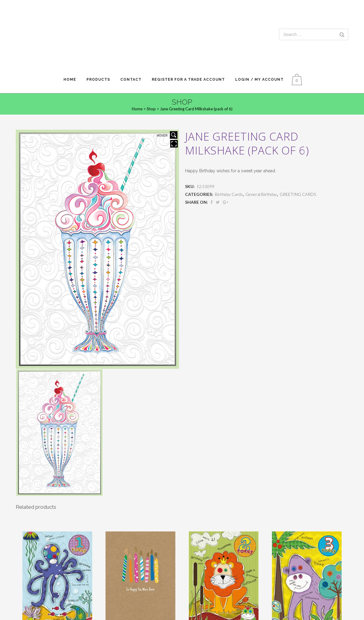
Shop (151, 109)
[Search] (342, 34)
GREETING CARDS (298, 194)
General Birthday (261, 194)
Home (137, 109)
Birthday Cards (229, 194)
